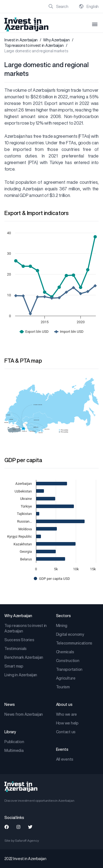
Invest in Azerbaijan (21, 40)
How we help (67, 723)
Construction (68, 661)
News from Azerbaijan (24, 714)
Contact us (66, 732)
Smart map (14, 666)
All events (65, 759)
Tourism (63, 687)
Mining (62, 626)
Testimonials (16, 649)
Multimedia (14, 750)
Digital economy (70, 634)
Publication (14, 742)
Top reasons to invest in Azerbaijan (34, 45)
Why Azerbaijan (56, 40)
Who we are (67, 714)
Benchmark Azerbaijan (24, 657)
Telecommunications (74, 643)
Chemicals (65, 652)
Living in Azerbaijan (21, 675)
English (89, 7)
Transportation (69, 669)
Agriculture (66, 678)
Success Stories (19, 640)
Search (58, 7)
